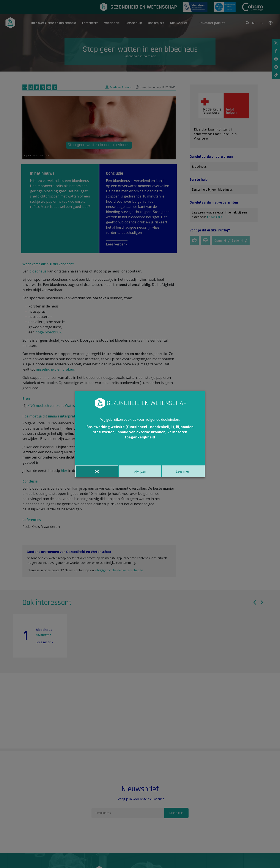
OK (97, 471)
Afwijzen (140, 471)
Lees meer (183, 471)
